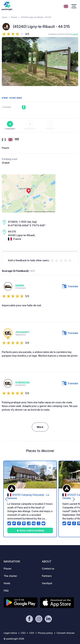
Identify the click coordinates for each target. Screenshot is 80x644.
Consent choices (66, 633)
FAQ (6, 591)
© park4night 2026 (14, 639)
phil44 (75, 34)
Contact (50, 125)
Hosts (7, 583)
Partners (47, 576)
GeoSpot (47, 583)
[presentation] (6, 62)
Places (14, 17)
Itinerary (10, 125)
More (40, 427)
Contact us (48, 569)
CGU (23, 633)
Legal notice (10, 633)
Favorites (30, 125)
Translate (70, 286)
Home (5, 17)
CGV (32, 633)
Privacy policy (45, 633)
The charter (10, 576)
